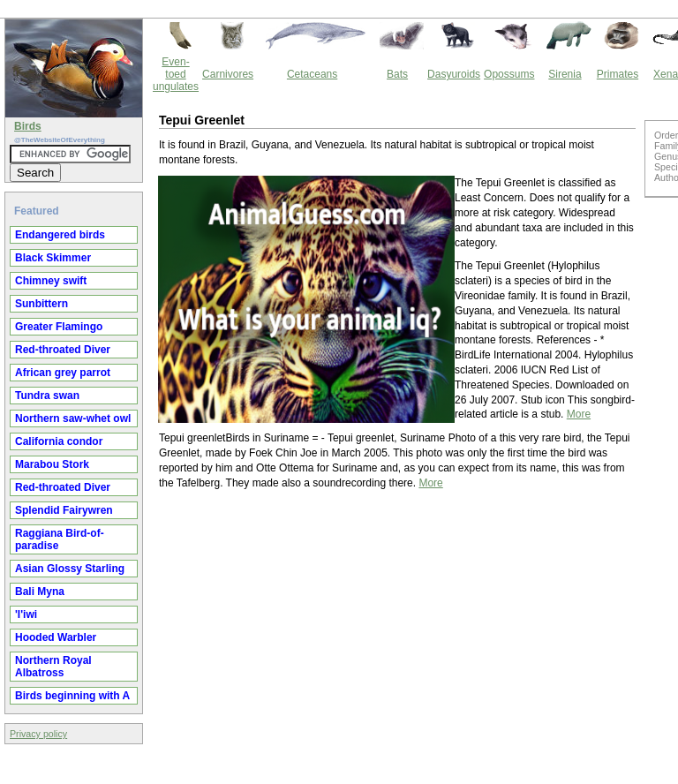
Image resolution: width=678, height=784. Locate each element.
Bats (397, 74)
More (579, 414)
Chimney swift (51, 281)
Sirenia (565, 74)
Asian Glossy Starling (70, 569)
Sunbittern (41, 304)
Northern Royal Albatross (53, 667)
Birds (28, 126)
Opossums (509, 74)
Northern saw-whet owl (73, 418)
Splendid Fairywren (64, 510)
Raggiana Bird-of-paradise (60, 539)
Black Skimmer (53, 258)
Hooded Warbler (56, 637)
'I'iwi (26, 614)
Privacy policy (38, 734)
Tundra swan (47, 396)
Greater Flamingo (59, 327)
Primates (618, 74)
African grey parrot (63, 373)
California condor (59, 441)
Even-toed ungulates (176, 74)
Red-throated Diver (63, 350)
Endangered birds (60, 235)
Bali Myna (40, 592)
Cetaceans (312, 74)
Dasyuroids (454, 74)
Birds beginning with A (72, 696)
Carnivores (228, 74)
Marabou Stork (52, 464)
